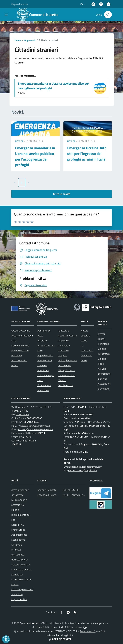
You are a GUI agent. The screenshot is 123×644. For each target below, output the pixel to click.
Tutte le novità (61, 194)
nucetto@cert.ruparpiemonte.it (34, 426)
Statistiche (17, 594)
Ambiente (42, 341)
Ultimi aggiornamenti (22, 589)
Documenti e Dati (20, 345)
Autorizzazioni (45, 360)
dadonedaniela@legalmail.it (83, 470)
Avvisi (84, 360)
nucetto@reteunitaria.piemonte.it (36, 429)
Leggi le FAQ (18, 525)
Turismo (62, 380)
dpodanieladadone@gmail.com (86, 467)
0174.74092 (22, 414)
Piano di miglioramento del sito (21, 515)
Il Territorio (103, 344)
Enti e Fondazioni (20, 350)
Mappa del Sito (19, 599)
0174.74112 (22, 411)
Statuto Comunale (21, 565)
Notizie (84, 331)
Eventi (101, 334)
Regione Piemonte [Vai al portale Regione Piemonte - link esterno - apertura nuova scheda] (20, 4)
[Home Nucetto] (39, 15)
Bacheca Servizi (19, 560)
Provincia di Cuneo (47, 495)
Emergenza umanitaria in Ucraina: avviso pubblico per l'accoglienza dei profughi (53, 86)
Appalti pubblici (45, 355)
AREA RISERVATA (60, 639)
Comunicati (87, 355)
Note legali (17, 574)
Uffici (14, 341)
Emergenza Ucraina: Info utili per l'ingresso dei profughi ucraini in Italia (87, 154)
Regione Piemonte (47, 490)
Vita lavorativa (66, 385)
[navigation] (6, 14)
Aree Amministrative (22, 336)
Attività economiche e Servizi (104, 374)
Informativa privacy (21, 569)
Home (18, 40)
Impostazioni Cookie (22, 579)
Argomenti (30, 40)
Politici (15, 365)
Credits (15, 584)
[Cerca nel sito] (108, 15)
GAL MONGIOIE (71, 490)
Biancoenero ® (88, 631)
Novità (19, 141)
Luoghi (101, 339)
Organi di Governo (21, 331)
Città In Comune (74, 627)
